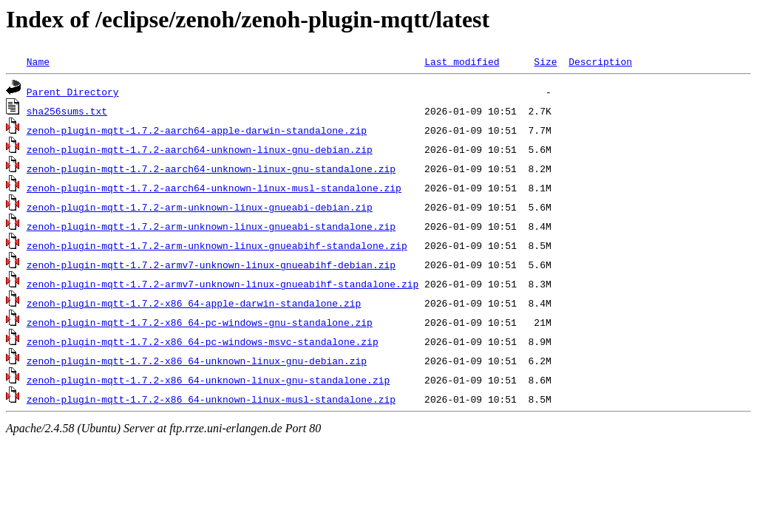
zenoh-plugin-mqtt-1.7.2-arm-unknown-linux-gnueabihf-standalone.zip (217, 245)
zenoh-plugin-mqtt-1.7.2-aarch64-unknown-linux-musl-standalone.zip (214, 188)
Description (600, 61)
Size (545, 61)
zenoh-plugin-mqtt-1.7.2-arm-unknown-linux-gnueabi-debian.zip (200, 207)
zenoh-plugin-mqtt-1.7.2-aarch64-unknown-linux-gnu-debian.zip (200, 149)
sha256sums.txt (67, 111)
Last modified (462, 61)
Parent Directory (73, 92)
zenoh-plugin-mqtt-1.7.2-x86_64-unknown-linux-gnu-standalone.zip (208, 380)
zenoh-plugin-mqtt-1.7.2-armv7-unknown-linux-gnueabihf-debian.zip (211, 265)
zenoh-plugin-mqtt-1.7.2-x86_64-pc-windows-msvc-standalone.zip (203, 341)
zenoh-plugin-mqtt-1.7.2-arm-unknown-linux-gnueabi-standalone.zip (211, 226)
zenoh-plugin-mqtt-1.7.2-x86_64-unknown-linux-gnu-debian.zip (197, 361)
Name (38, 61)
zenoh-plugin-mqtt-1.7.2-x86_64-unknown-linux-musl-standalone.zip (211, 399)
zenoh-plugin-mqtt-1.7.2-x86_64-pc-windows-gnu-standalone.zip (200, 322)
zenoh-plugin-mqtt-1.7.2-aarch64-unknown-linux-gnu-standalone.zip (211, 168)
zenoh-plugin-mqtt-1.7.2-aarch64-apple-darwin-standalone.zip (197, 130)
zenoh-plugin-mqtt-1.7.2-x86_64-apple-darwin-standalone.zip (194, 303)
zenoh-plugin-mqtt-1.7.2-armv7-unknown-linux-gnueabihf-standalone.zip (223, 284)
